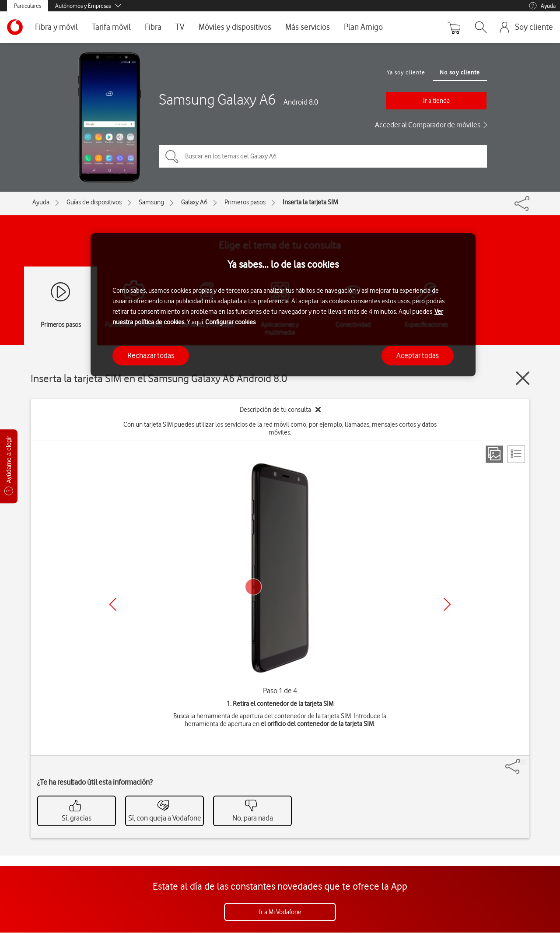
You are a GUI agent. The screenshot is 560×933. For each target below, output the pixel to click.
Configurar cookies (230, 322)
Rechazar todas (151, 355)
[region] (283, 305)
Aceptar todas (418, 355)
